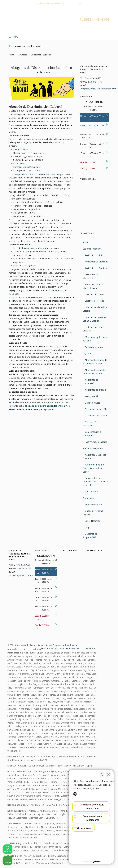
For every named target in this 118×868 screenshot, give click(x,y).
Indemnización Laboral (96, 442)
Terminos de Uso (49, 648)
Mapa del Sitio (89, 648)
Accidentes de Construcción (90, 382)
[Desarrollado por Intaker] (93, 862)
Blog (87, 527)
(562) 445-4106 (72, 3)
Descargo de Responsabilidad (90, 536)
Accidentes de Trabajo (96, 390)
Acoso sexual (20, 163)
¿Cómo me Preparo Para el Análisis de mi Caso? (93, 468)
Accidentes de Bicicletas (96, 262)
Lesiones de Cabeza (95, 294)
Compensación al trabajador (27, 167)
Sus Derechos (92, 492)
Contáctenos (89, 498)
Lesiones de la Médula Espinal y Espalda (95, 319)
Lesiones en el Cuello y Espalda (95, 309)
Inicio (85, 242)
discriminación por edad (33, 248)
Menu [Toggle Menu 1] (14, 37)
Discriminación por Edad (97, 409)
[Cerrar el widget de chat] (108, 774)
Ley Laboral (23, 55)
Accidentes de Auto (94, 255)
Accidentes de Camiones (97, 268)
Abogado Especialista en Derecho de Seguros (95, 372)
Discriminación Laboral (96, 416)
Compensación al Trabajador (92, 434)
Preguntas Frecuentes (93, 448)
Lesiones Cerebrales (95, 301)
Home (12, 55)
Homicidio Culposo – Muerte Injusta (94, 286)
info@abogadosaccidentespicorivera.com (59, 8)
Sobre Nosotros (93, 521)
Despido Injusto (21, 149)
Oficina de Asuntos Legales (93, 513)
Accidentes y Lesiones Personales (94, 457)
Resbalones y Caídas (95, 347)
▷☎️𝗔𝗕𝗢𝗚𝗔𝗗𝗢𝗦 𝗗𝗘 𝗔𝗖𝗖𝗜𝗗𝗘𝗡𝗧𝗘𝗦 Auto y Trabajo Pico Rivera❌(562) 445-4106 (62, 23)
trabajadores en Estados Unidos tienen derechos (36, 174)
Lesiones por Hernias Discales (94, 329)
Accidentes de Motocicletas (90, 276)
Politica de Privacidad (70, 648)
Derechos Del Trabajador (90, 424)
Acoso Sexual (91, 396)
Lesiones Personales (93, 249)
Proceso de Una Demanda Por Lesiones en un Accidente (95, 482)
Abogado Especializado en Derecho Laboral (95, 362)
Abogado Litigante (94, 505)
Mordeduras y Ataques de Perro (95, 339)
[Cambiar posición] (102, 774)
